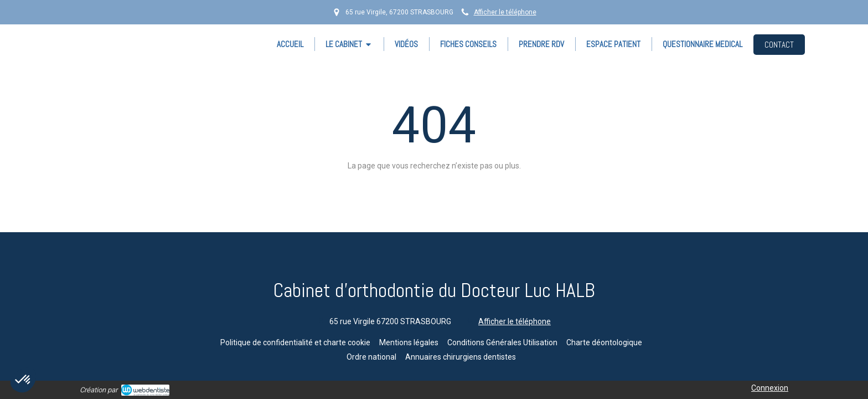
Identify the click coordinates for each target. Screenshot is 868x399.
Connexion (770, 388)
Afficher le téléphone (505, 12)
